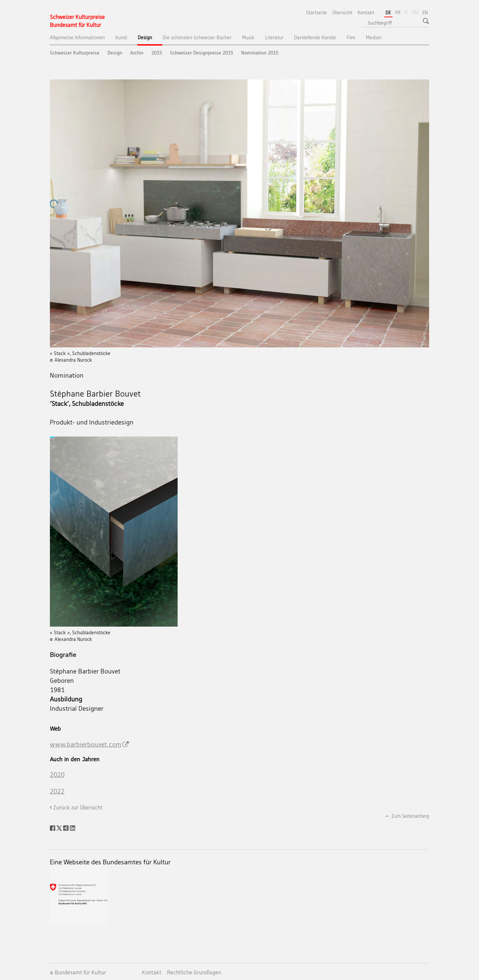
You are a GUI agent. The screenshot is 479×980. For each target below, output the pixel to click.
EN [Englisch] (425, 12)
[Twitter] (60, 827)
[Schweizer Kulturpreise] (77, 21)
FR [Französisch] (398, 12)
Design (150, 39)
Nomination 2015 (260, 53)
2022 (57, 791)
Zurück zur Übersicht (78, 807)
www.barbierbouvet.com (86, 744)
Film (351, 37)
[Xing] (67, 827)
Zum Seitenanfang (410, 816)
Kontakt (366, 12)
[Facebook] (53, 827)
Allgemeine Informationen (77, 37)
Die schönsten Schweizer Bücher (197, 37)
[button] (427, 21)
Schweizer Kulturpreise (75, 53)
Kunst (121, 37)
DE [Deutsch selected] (388, 12)
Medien (374, 37)
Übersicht (342, 12)
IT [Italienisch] (407, 12)
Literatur (274, 37)
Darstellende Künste (315, 37)
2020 (57, 775)
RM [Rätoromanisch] (416, 12)
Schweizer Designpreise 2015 (202, 53)
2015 (157, 53)
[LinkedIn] (73, 827)
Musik (248, 37)
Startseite (317, 12)
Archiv (137, 53)
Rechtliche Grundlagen (194, 972)
